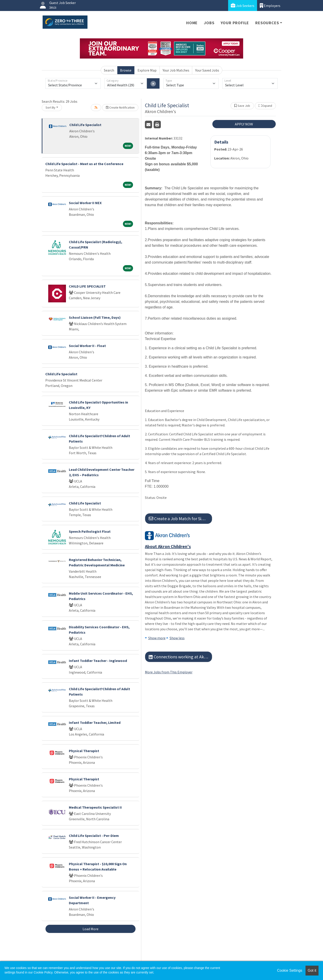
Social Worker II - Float (87, 346)
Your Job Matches (176, 70)
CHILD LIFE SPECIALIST (87, 286)
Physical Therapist (84, 751)
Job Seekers (243, 5)
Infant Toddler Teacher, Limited (95, 722)
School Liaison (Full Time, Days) (95, 317)
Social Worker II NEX (85, 203)
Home (192, 23)
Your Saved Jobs (207, 70)
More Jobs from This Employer (169, 672)
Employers (270, 5)
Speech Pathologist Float (90, 531)
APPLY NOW (244, 124)
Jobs (209, 23)
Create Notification (120, 107)
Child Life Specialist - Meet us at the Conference (84, 164)
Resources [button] (267, 23)
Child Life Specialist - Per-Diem (94, 836)
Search (109, 70)
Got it (312, 970)
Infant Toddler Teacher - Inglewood (98, 661)
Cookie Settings (290, 970)
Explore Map (147, 70)
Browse (126, 70)
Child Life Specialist (85, 125)
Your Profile (235, 23)
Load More (91, 929)
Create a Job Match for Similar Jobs (180, 518)
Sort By (50, 107)
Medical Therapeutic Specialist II (95, 807)
